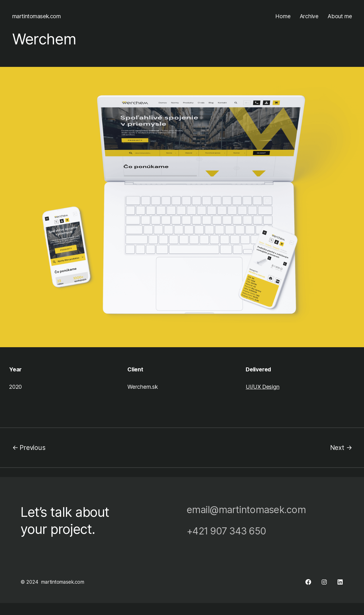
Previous (32, 448)
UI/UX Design (262, 387)
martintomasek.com (37, 16)
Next (337, 448)
